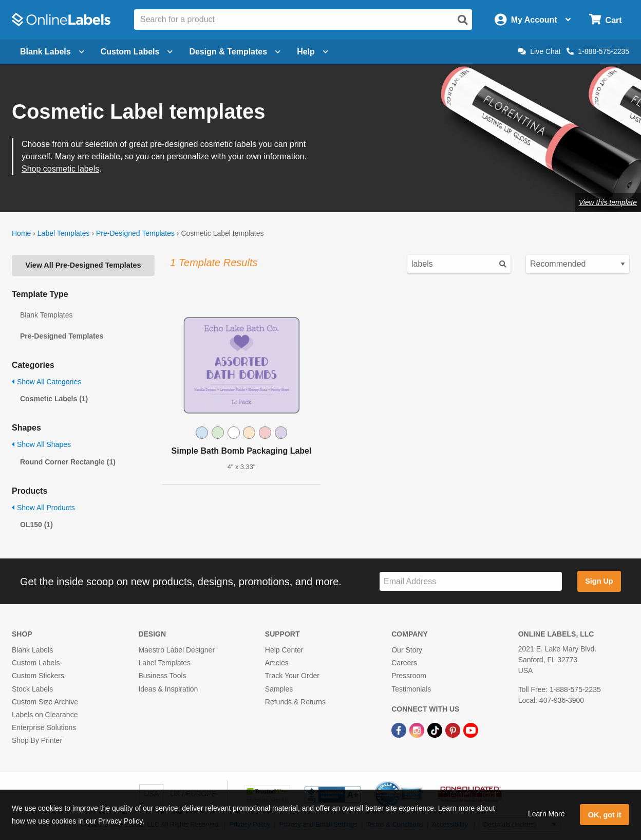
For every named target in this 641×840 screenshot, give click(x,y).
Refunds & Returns (295, 702)
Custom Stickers (38, 676)
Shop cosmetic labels (60, 169)
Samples (279, 689)
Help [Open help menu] (313, 52)
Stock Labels (32, 689)
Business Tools (162, 676)
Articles (277, 663)
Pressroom (409, 676)
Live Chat (539, 51)
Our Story (407, 650)
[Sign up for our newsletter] (471, 581)
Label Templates (64, 233)
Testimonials (411, 689)
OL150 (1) (36, 525)
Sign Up (599, 581)
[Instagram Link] (418, 730)
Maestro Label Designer (176, 650)
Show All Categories (46, 382)
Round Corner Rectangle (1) (68, 462)
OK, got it (605, 815)
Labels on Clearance (45, 715)
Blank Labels (32, 650)
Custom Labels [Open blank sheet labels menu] (137, 52)
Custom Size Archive (45, 702)
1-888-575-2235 (598, 51)
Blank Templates (46, 315)
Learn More (546, 814)
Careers (404, 663)
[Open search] (463, 20)
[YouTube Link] (471, 730)
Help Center (284, 650)
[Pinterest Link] (454, 730)
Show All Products (43, 508)
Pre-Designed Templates (135, 233)
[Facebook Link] (400, 730)
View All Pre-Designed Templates (83, 265)
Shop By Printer (37, 740)
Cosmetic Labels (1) (54, 399)
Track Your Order (292, 676)
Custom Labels (36, 663)
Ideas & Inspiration (168, 689)
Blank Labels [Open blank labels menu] (52, 52)
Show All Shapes (41, 444)
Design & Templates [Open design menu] (235, 52)
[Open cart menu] (605, 20)
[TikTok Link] (436, 730)
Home (21, 233)
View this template (608, 202)
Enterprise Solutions (44, 727)
